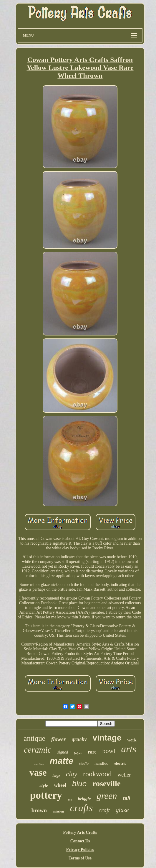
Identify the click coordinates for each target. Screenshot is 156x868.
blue (79, 784)
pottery (46, 795)
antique (34, 738)
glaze (122, 810)
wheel (60, 785)
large (56, 776)
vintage (107, 738)
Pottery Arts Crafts (80, 832)
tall (127, 798)
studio (84, 763)
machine (39, 764)
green (107, 796)
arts (129, 749)
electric (120, 763)
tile (70, 800)
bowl (109, 751)
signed (63, 752)
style (44, 786)
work (132, 740)
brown (39, 810)
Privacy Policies (80, 850)
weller (124, 775)
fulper (78, 753)
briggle (84, 799)
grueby (79, 739)
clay (72, 774)
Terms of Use (80, 858)
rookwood (97, 774)
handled (101, 763)
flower (59, 739)
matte (62, 761)
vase (38, 772)
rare (92, 752)
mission (58, 811)
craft (104, 810)
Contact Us (80, 841)
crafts (81, 808)
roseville (106, 784)
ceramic (38, 750)
